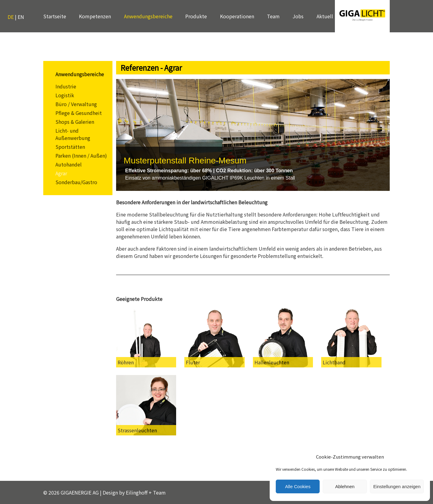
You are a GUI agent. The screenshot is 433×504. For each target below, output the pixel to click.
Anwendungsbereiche (148, 16)
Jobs (298, 16)
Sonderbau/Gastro (76, 182)
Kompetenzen (95, 16)
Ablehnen (345, 486)
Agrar (61, 173)
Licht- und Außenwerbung (73, 134)
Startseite (55, 16)
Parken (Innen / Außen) (81, 155)
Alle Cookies (298, 486)
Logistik (65, 95)
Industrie (66, 86)
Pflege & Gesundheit (79, 113)
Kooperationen (237, 16)
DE (11, 17)
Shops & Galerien (75, 122)
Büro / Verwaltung (76, 104)
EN (21, 17)
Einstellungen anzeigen (397, 486)
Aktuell (325, 16)
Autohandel (69, 164)
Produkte (196, 16)
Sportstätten (70, 147)
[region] (253, 135)
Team (273, 16)
